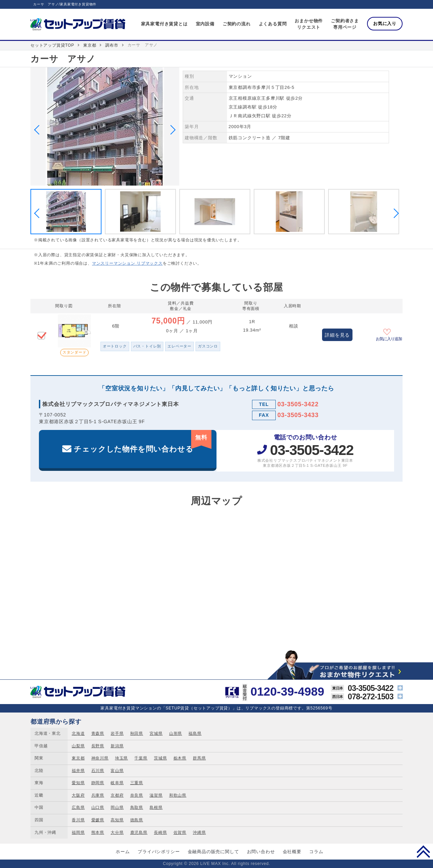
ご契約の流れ (237, 24)
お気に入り (385, 23)
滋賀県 (156, 795)
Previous (39, 130)
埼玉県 (121, 758)
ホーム (123, 852)
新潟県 (117, 746)
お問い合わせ (261, 852)
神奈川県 (100, 758)
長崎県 (160, 833)
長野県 (98, 746)
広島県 (78, 807)
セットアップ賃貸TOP (52, 45)
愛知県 (78, 783)
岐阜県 (117, 783)
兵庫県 (98, 795)
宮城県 (156, 733)
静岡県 (98, 783)
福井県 (78, 771)
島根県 (156, 807)
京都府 (117, 795)
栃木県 (180, 758)
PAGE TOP (423, 851)
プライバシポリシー (159, 852)
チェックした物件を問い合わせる (143, 442)
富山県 (117, 771)
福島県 (195, 733)
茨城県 (160, 758)
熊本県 (98, 833)
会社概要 (292, 852)
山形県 (176, 733)
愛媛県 (98, 820)
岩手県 (117, 733)
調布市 (112, 45)
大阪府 (78, 795)
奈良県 (137, 795)
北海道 (78, 733)
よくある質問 (273, 24)
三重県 (137, 783)
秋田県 (137, 733)
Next (171, 130)
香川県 (78, 820)
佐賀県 (180, 833)
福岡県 (78, 833)
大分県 (117, 833)
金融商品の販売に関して (213, 852)
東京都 (90, 45)
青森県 (98, 733)
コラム (316, 852)
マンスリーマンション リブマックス (127, 263)
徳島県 (137, 820)
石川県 (98, 771)
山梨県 (78, 746)
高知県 (117, 820)
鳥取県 (137, 807)
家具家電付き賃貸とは (164, 24)
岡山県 (117, 807)
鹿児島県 (139, 833)
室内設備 (205, 24)
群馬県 (199, 758)
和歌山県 (178, 795)
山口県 (98, 807)
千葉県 (141, 758)
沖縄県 (199, 833)
